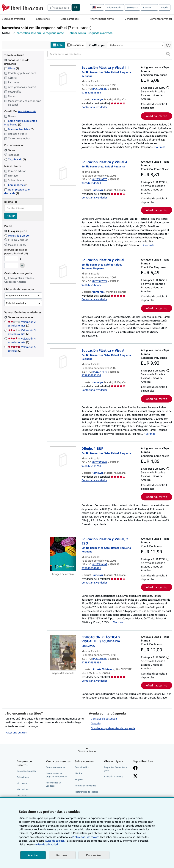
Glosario (96, 724)
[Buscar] (76, 7)
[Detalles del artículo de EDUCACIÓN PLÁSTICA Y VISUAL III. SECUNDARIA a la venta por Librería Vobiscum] (63, 653)
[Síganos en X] (135, 777)
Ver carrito (22, 796)
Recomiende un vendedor (54, 784)
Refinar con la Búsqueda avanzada (90, 33)
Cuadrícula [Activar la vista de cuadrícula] (75, 45)
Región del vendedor (17, 296)
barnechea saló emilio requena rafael (41, 33)
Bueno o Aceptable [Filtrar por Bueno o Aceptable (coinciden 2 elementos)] (19, 129)
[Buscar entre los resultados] (110, 54)
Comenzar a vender (161, 19)
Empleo (79, 780)
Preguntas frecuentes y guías (115, 769)
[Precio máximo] (11, 266)
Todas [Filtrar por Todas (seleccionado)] (10, 150)
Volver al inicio (87, 751)
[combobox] (60, 7)
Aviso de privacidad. (47, 844)
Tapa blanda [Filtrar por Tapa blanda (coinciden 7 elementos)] (15, 159)
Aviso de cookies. (55, 841)
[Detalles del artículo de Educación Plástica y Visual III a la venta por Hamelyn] (63, 79)
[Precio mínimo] (11, 259)
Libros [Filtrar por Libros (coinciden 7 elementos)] (12, 68)
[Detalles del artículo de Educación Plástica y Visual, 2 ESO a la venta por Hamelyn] (63, 554)
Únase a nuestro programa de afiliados (57, 775)
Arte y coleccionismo (102, 19)
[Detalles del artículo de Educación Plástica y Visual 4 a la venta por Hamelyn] (63, 173)
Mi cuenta (22, 783)
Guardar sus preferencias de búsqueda (113, 728)
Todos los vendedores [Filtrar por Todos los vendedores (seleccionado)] (21, 317)
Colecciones (43, 19)
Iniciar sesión (114, 7)
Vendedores (132, 19)
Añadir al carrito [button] (157, 116)
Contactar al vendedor (94, 107)
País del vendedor (16, 303)
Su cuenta (132, 7)
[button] (168, 54)
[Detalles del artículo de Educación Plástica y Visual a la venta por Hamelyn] (63, 361)
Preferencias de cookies (86, 837)
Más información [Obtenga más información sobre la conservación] (27, 111)
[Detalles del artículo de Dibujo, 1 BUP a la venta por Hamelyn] (63, 460)
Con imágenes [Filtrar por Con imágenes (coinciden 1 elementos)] (16, 185)
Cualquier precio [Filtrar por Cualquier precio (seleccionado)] (16, 231)
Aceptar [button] (33, 855)
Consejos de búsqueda (104, 719)
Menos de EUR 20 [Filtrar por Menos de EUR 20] (17, 236)
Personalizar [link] (94, 855)
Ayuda (165, 7)
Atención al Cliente (113, 777)
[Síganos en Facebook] (135, 768)
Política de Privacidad (86, 786)
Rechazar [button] (62, 855)
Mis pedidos (23, 789)
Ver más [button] (160, 147)
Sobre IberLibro (83, 767)
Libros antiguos (70, 19)
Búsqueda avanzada (13, 19)
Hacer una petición (16, 732)
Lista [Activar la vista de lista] (58, 45)
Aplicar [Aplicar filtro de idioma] (11, 216)
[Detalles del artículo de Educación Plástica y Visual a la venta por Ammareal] (63, 271)
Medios (79, 774)
